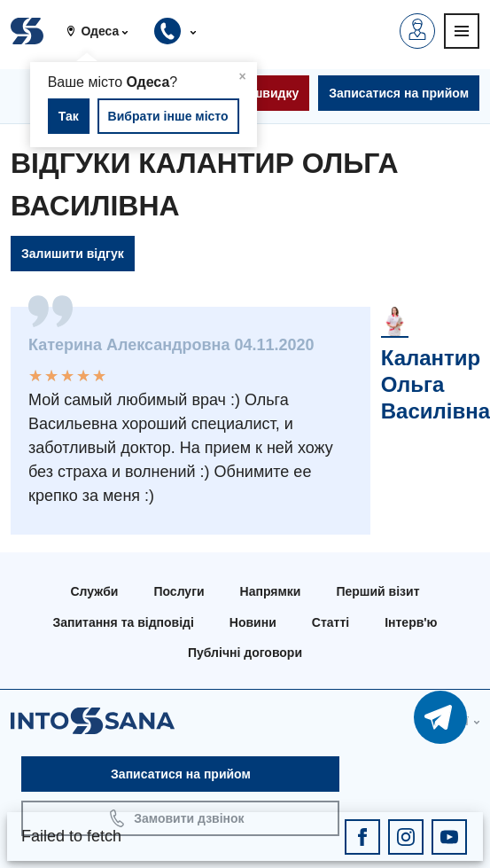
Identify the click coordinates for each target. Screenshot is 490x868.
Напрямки (271, 591)
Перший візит (377, 591)
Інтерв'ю (411, 622)
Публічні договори (245, 653)
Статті (331, 622)
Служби (94, 591)
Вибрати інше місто (168, 116)
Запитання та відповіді (123, 622)
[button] (104, 31)
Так (69, 116)
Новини (253, 622)
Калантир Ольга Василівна (436, 384)
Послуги (179, 591)
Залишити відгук (73, 254)
